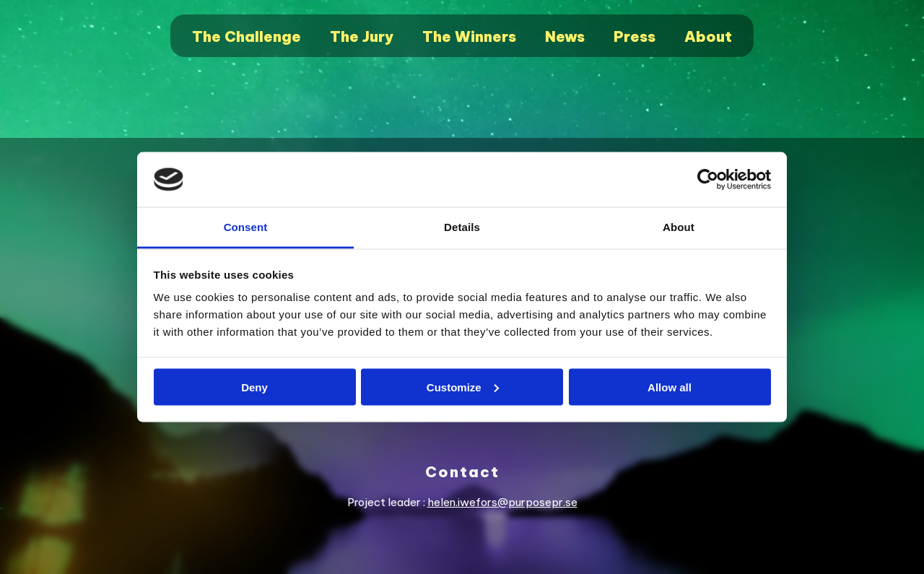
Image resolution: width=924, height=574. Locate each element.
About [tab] (679, 227)
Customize (463, 387)
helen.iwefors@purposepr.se (502, 502)
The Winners (469, 36)
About (708, 36)
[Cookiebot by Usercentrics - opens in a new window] (708, 180)
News (565, 36)
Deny (254, 387)
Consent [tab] (246, 227)
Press (635, 36)
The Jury (362, 36)
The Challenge (247, 36)
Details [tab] (462, 227)
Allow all (670, 387)
